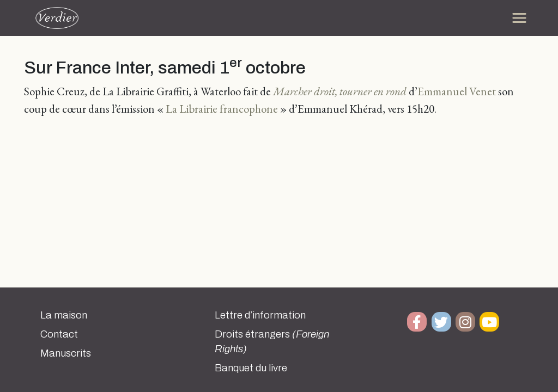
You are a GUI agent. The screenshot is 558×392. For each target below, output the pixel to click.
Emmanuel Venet (457, 91)
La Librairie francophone (222, 109)
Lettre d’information (260, 315)
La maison (64, 315)
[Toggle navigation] (519, 18)
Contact (59, 334)
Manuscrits (66, 353)
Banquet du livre (251, 368)
